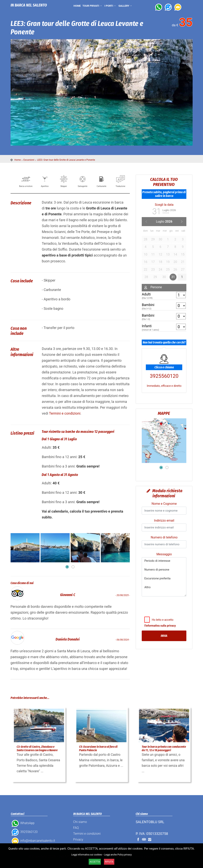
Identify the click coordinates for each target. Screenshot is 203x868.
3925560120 (164, 367)
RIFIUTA (109, 862)
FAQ (76, 828)
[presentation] (167, 614)
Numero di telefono (164, 537)
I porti (111, 6)
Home (77, 6)
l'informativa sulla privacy (160, 626)
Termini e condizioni (65, 413)
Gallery (126, 6)
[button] (67, 567)
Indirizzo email (164, 521)
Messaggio (164, 554)
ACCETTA (95, 862)
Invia (164, 636)
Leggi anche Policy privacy (118, 855)
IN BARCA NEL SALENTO (29, 5)
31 (173, 277)
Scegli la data (164, 205)
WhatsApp (23, 823)
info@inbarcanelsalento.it (33, 841)
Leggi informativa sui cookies (87, 855)
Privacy (78, 839)
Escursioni (29, 160)
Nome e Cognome (164, 504)
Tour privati (93, 6)
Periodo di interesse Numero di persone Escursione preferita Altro (164, 577)
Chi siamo (80, 822)
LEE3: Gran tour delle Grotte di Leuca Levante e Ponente (66, 160)
